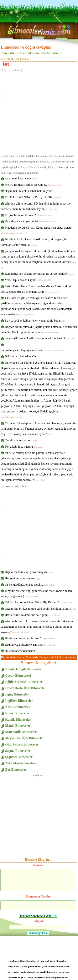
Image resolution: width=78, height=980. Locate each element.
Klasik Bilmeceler (18, 707)
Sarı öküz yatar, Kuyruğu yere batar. (32, 350)
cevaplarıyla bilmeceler (19, 961)
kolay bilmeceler (16, 966)
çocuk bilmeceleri (50, 966)
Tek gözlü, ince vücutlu (24, 447)
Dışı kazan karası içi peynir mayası (29, 572)
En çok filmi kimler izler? (29, 215)
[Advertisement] (39, 112)
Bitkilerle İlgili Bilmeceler (23, 669)
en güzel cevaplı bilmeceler (31, 977)
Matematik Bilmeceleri (21, 732)
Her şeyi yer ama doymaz (22, 578)
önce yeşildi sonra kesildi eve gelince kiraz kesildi (39, 338)
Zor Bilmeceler (16, 769)
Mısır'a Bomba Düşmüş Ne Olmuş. (33, 185)
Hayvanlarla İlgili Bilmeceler (26, 688)
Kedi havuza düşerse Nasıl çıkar (30, 645)
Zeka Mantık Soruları (21, 763)
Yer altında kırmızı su (21, 440)
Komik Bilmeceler (18, 719)
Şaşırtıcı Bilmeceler (19, 757)
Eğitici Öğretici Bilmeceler (24, 682)
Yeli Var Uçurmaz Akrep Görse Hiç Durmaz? (38, 602)
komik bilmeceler (28, 972)
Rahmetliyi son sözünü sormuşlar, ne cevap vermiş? (39, 274)
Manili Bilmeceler (18, 726)
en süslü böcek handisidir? (22, 651)
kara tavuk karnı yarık (21, 178)
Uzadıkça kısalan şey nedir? (30, 221)
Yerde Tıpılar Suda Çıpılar (28, 280)
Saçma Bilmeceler (18, 751)
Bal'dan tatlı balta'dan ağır (20, 356)
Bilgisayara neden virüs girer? (29, 638)
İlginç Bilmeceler (17, 694)
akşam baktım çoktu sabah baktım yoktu (29, 191)
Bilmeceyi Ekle (38, 933)
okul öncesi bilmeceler (55, 961)
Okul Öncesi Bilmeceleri (22, 744)
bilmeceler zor (37, 961)
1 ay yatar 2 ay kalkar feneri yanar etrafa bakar (36, 321)
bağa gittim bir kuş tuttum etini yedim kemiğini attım (40, 609)
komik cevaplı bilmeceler (56, 977)
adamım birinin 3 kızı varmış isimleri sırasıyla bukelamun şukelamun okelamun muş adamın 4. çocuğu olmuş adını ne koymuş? (38, 627)
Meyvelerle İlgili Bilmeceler (25, 738)
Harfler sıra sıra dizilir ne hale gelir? (32, 615)
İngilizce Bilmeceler (19, 701)
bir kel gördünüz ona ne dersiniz (29, 585)
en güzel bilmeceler (46, 972)
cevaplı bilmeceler (33, 966)
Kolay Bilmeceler (17, 713)
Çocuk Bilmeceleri (18, 675)
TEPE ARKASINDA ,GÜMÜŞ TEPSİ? (33, 197)
